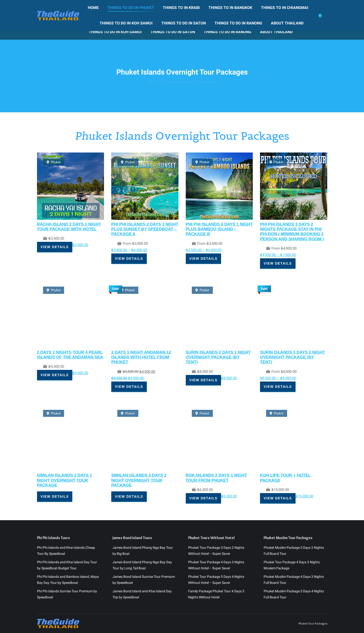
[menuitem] (83, 16)
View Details (55, 247)
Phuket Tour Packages (313, 565)
